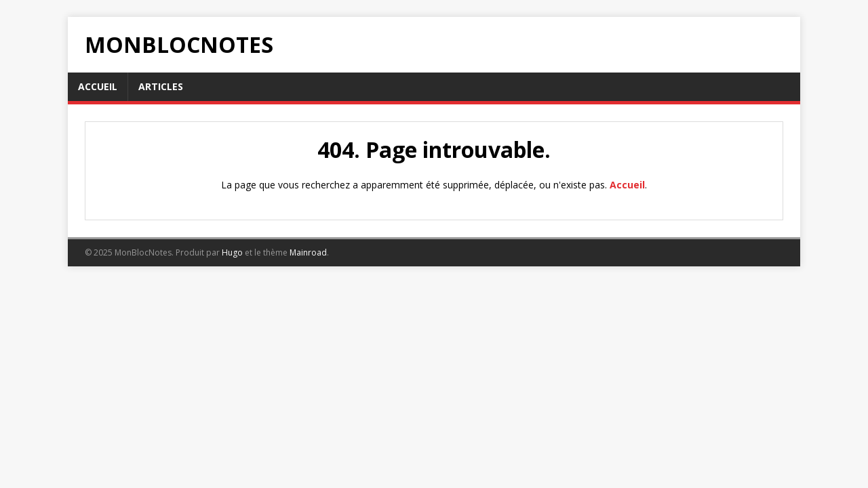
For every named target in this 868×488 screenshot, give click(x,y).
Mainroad (308, 252)
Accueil (627, 185)
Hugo (232, 252)
